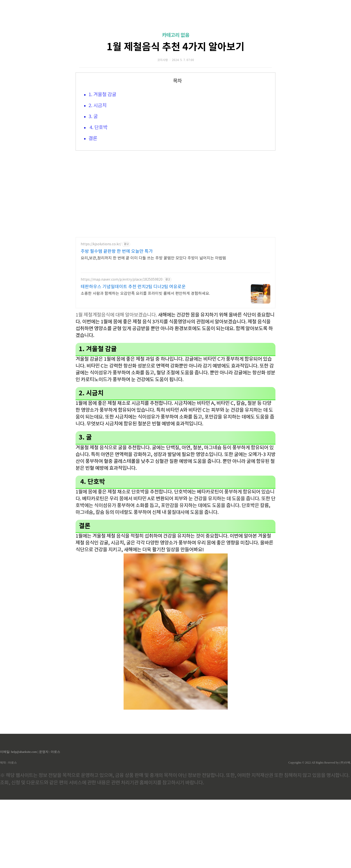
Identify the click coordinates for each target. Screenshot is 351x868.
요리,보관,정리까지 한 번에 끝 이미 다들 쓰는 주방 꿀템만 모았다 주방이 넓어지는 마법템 (153, 327)
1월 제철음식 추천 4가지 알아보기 (176, 115)
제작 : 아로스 (8, 831)
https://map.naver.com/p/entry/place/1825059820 (122, 348)
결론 (93, 207)
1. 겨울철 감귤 (102, 163)
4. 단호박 (98, 196)
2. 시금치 (97, 174)
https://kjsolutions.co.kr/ (101, 313)
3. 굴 (93, 185)
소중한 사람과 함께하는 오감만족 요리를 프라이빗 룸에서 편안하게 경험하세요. (145, 362)
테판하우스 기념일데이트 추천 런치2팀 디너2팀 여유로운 (133, 355)
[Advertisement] (175, 46)
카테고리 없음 (176, 104)
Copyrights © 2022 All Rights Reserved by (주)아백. (320, 831)
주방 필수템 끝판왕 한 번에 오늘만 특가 (117, 320)
